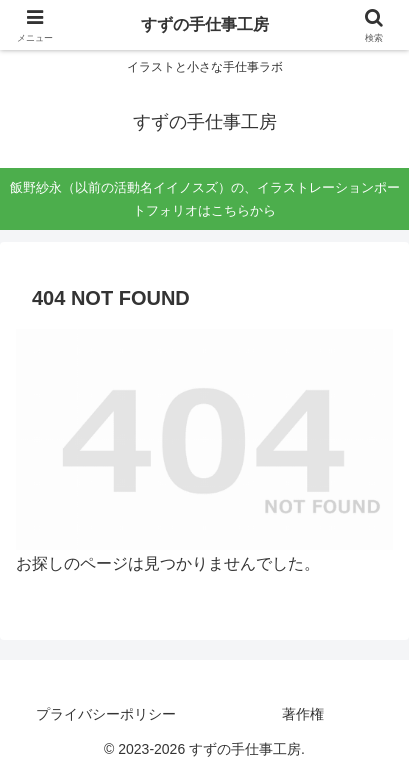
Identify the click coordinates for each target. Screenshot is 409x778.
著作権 (303, 714)
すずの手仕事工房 (205, 24)
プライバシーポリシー (106, 714)
